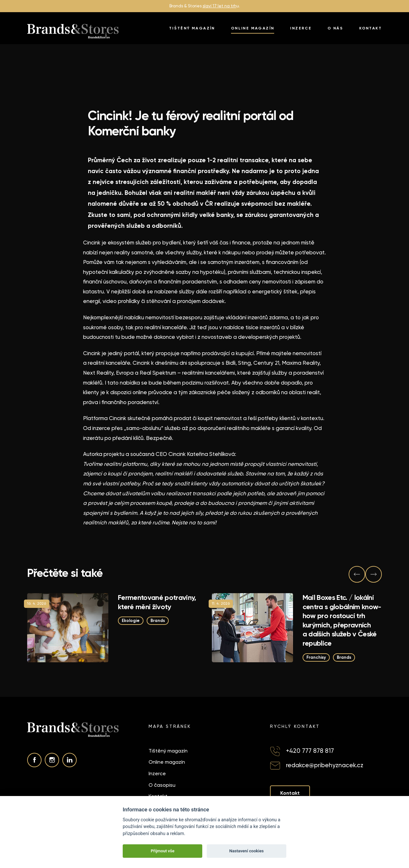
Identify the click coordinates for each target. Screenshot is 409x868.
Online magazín (253, 28)
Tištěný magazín (192, 28)
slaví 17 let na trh (220, 6)
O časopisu (162, 785)
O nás (335, 28)
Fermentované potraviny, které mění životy (157, 602)
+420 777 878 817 (310, 751)
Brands (158, 621)
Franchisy (316, 657)
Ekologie (131, 621)
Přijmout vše (163, 851)
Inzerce (301, 28)
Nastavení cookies (246, 851)
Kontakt (370, 28)
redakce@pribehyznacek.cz (325, 765)
